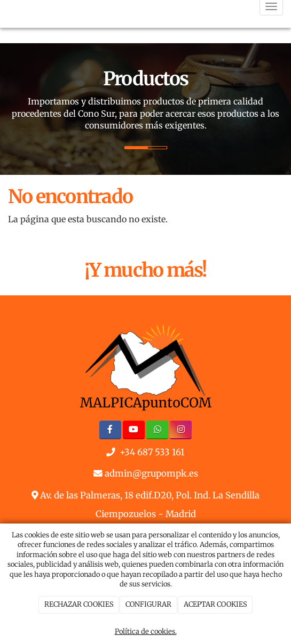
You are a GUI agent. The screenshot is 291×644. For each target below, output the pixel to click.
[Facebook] (110, 430)
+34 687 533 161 (152, 452)
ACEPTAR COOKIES (215, 604)
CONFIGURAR (148, 604)
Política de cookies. (146, 631)
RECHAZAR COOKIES (79, 604)
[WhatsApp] (157, 430)
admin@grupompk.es (151, 474)
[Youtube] (134, 430)
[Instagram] (181, 430)
